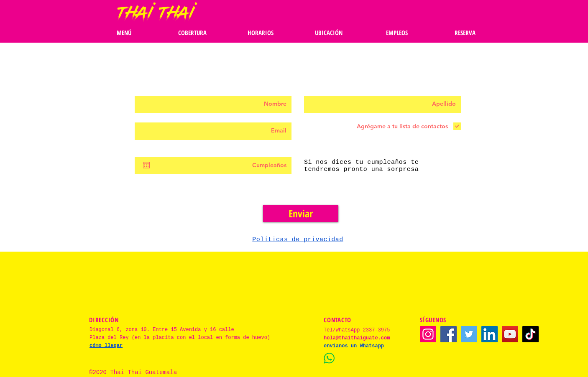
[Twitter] (469, 334)
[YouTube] (510, 334)
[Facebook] (449, 334)
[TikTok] (530, 334)
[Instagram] (428, 334)
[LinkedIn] (490, 334)
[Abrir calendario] (146, 165)
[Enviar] (301, 214)
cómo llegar (106, 346)
